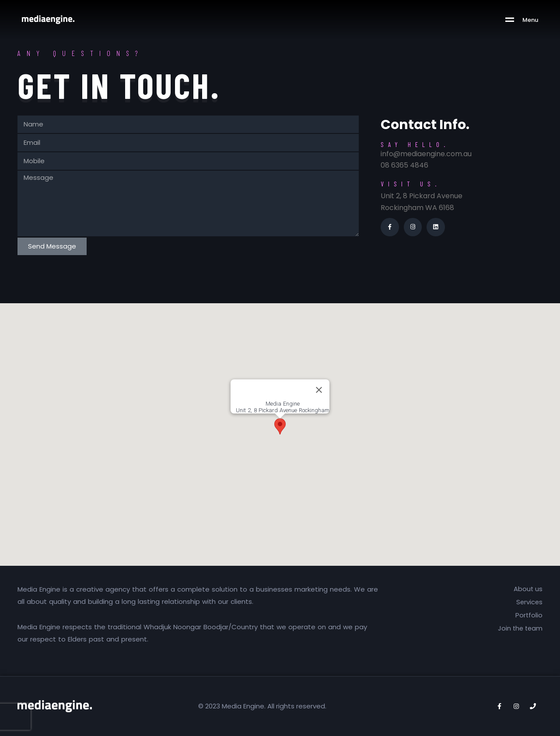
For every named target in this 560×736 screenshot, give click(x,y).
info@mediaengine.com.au (426, 154)
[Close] (319, 390)
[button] (280, 426)
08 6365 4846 (404, 165)
